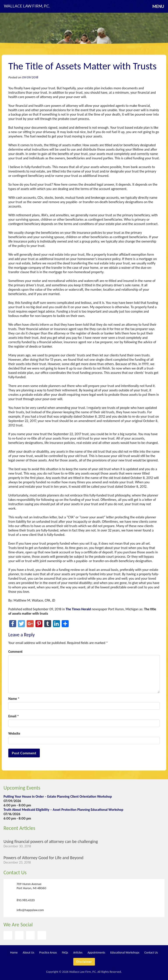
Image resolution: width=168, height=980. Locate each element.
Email (14, 716)
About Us (29, 953)
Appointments (96, 953)
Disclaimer (84, 962)
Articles (78, 953)
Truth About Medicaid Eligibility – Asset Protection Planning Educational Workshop (63, 810)
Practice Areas (48, 953)
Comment (15, 652)
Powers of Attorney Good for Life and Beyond (43, 858)
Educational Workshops (125, 953)
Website (14, 733)
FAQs (65, 953)
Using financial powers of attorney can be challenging (51, 841)
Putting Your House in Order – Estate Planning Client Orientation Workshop (58, 796)
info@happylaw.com (30, 910)
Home (14, 953)
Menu (158, 6)
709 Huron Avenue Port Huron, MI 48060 (31, 886)
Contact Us (15, 872)
